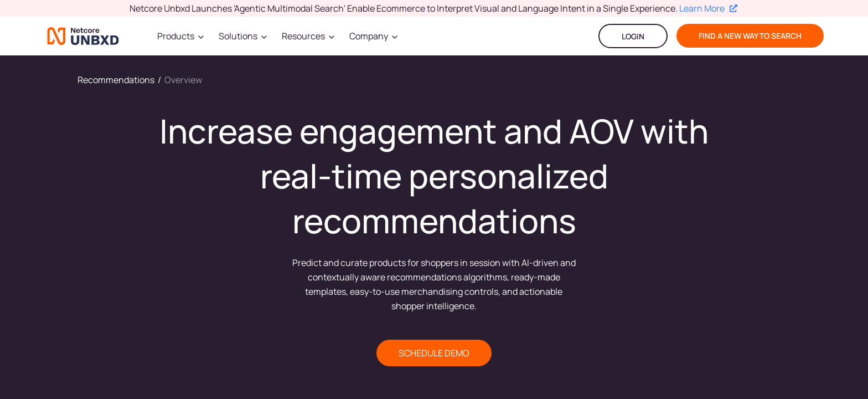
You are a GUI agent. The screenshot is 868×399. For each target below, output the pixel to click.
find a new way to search (750, 36)
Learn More (708, 8)
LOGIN (633, 36)
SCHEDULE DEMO (434, 353)
